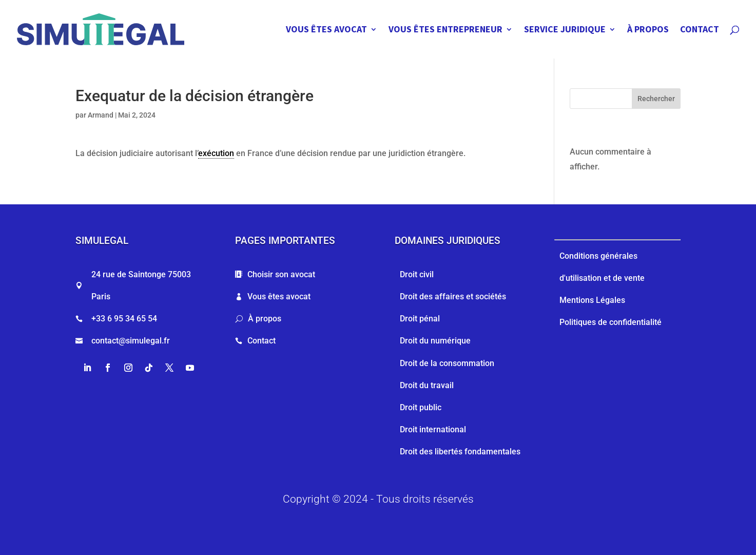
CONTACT (700, 30)
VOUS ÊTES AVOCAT (326, 30)
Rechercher (656, 99)
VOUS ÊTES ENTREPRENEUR (445, 30)
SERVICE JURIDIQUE (565, 30)
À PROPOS (648, 30)
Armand (101, 115)
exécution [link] (216, 153)
